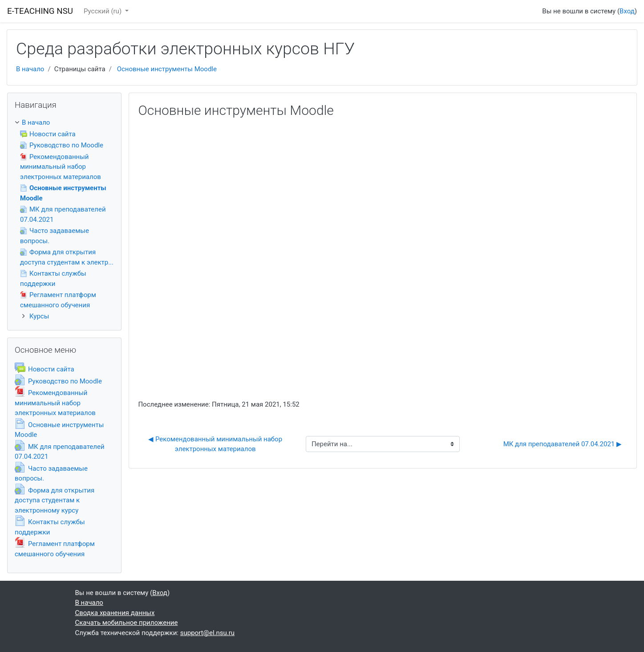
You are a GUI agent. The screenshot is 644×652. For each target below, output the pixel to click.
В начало (30, 69)
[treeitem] (64, 123)
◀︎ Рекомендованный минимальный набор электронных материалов (216, 444)
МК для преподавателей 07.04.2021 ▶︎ (563, 444)
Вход (627, 11)
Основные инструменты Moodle (167, 69)
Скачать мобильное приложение (127, 623)
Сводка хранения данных (115, 613)
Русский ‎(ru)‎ (103, 11)
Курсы (39, 316)
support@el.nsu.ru (207, 633)
